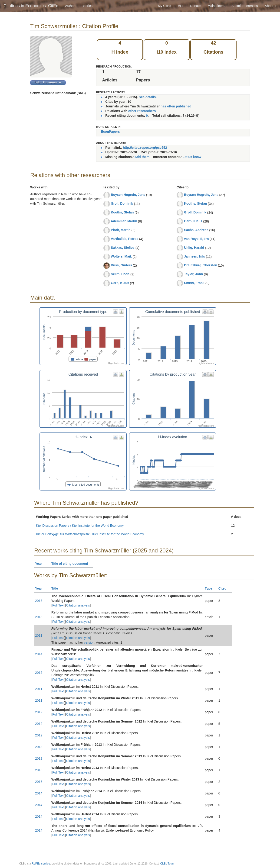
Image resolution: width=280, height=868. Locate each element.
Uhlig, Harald (194, 248)
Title (57, 588)
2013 (39, 617)
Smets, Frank (194, 283)
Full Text (58, 605)
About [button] (271, 6)
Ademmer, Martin (124, 221)
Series (88, 6)
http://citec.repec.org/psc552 (145, 148)
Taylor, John (193, 274)
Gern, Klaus (120, 283)
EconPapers (110, 132)
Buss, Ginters (121, 265)
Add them (142, 157)
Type (210, 588)
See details (147, 97)
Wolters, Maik (121, 256)
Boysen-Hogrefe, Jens (128, 195)
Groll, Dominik (122, 203)
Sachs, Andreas (196, 230)
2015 (39, 601)
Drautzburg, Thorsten (201, 265)
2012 (39, 712)
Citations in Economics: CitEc (31, 6)
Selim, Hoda (120, 274)
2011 (39, 636)
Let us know (192, 157)
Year (41, 564)
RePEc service (41, 864)
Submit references (245, 6)
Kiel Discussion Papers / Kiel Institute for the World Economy (80, 526)
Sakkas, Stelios (123, 248)
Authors (71, 6)
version (89, 642)
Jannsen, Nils (194, 256)
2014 (39, 654)
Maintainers (216, 6)
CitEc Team (167, 864)
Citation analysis (78, 605)
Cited (225, 588)
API (181, 6)
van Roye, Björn (196, 239)
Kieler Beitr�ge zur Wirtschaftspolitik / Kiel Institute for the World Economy (90, 534)
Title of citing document (72, 564)
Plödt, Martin (121, 230)
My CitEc (165, 6)
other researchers (142, 111)
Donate (195, 6)
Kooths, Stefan (122, 212)
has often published (176, 106)
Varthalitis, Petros (125, 239)
